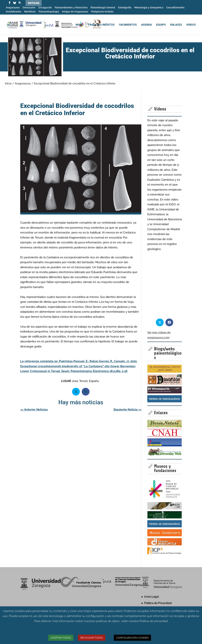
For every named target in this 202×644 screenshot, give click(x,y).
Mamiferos (30, 12)
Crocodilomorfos (175, 8)
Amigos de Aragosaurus (75, 12)
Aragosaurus (13, 8)
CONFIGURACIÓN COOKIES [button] (132, 638)
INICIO (79, 25)
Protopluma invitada (102, 12)
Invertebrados (14, 12)
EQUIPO (161, 25)
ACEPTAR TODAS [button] (61, 638)
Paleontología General (103, 8)
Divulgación (45, 8)
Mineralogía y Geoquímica (149, 8)
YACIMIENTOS (128, 25)
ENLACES (176, 25)
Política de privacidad (154, 621)
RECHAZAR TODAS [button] (92, 638)
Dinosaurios (29, 8)
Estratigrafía (125, 8)
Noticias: (34, 3)
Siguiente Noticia (127, 410)
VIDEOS (191, 25)
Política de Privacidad (158, 603)
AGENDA (146, 25)
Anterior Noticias (34, 410)
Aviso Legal (151, 597)
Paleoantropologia (49, 12)
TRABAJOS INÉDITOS (101, 25)
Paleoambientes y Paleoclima (71, 8)
